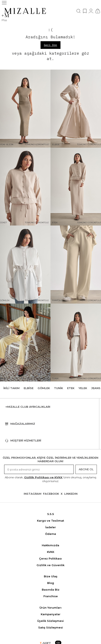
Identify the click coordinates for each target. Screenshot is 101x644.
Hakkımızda (50, 545)
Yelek (83, 388)
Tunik (59, 388)
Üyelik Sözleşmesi (50, 621)
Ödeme (51, 534)
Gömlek (44, 388)
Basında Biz (51, 590)
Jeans (96, 388)
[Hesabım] (91, 11)
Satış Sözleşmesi (51, 627)
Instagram (33, 494)
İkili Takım (11, 388)
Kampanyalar (51, 614)
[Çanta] (98, 11)
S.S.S (51, 514)
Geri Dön (50, 45)
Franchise (51, 596)
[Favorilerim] (85, 11)
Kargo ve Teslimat (50, 521)
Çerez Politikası (50, 558)
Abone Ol (86, 469)
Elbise (29, 388)
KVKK (51, 552)
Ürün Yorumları (50, 608)
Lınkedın (71, 494)
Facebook (51, 494)
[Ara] (79, 11)
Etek (71, 388)
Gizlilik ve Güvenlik (50, 565)
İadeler (51, 527)
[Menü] (4, 3)
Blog (51, 583)
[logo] (25, 11)
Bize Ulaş (51, 576)
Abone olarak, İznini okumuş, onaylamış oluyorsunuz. (50, 479)
